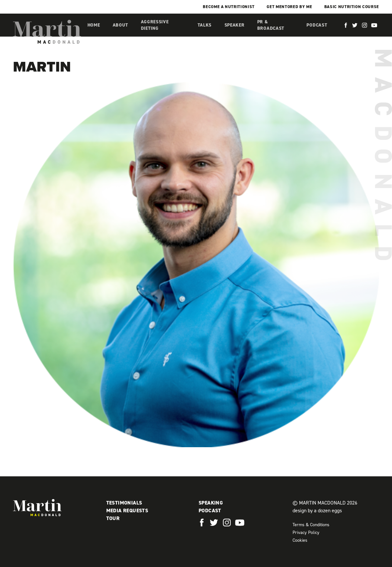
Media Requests (127, 510)
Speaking (211, 503)
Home (94, 25)
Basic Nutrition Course (352, 7)
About (121, 25)
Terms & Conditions (311, 525)
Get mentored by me (289, 7)
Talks (205, 25)
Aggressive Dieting (155, 25)
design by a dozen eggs (317, 510)
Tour (113, 518)
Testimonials (124, 503)
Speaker (235, 25)
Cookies (300, 540)
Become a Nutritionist (229, 7)
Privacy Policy (306, 533)
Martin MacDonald (47, 32)
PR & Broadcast (271, 25)
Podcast (317, 25)
